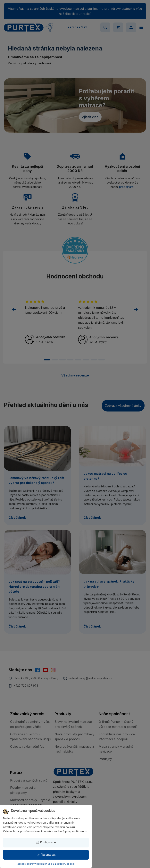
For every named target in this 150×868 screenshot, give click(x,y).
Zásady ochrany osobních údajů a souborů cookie (46, 864)
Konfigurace (46, 842)
